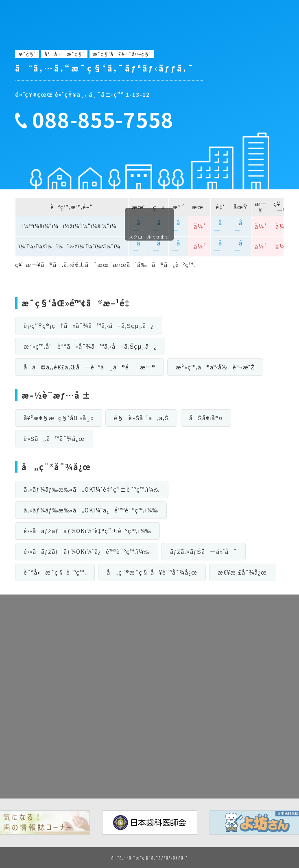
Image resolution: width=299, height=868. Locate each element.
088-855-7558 (103, 119)
